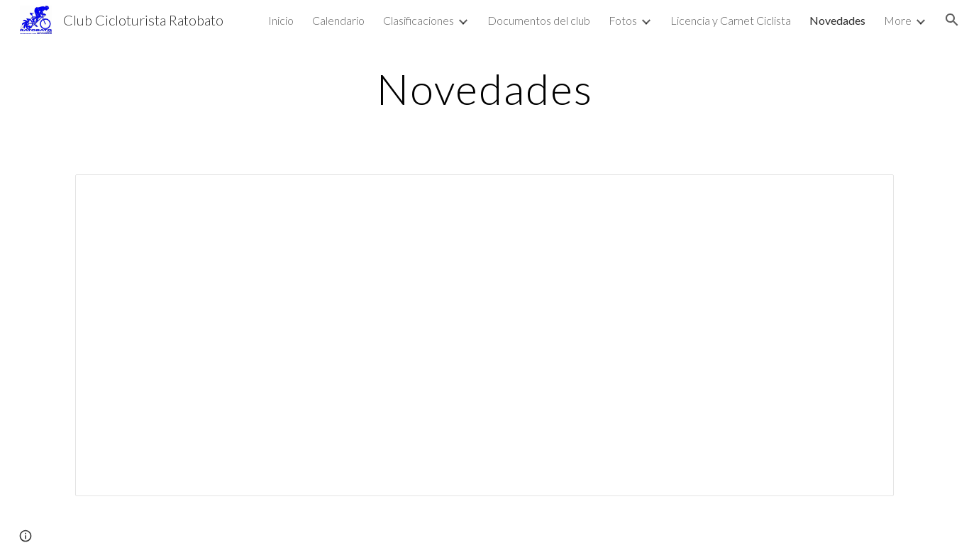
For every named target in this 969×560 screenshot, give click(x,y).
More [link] (898, 20)
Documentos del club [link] (539, 20)
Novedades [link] (837, 20)
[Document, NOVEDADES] (484, 335)
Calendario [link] (338, 20)
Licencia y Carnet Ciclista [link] (731, 20)
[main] (484, 89)
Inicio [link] (281, 20)
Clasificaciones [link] (419, 20)
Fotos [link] (623, 20)
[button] (952, 20)
